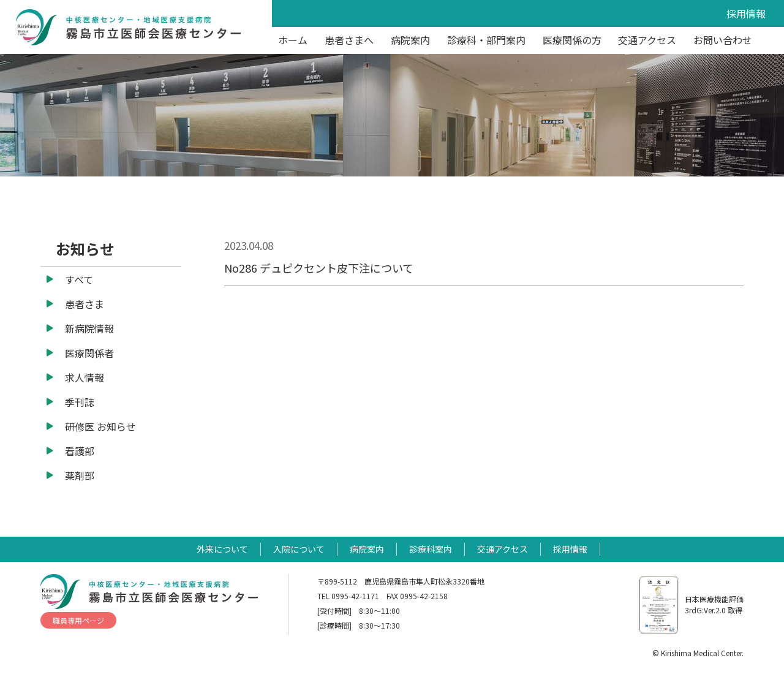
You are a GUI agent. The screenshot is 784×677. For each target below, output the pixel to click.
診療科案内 (431, 549)
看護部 (80, 451)
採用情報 (746, 13)
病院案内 (410, 40)
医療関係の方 (572, 40)
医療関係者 (89, 353)
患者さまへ (349, 40)
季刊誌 (80, 402)
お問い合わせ (723, 40)
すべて (79, 279)
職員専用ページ (78, 620)
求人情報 (85, 377)
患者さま (85, 304)
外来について (222, 549)
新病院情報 (89, 328)
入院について (299, 549)
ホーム (293, 40)
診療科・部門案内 (486, 40)
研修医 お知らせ (100, 426)
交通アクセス (647, 40)
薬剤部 (80, 475)
